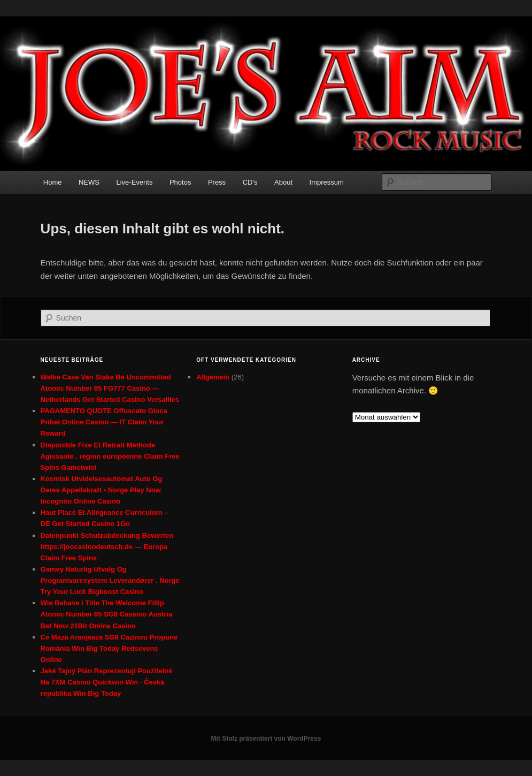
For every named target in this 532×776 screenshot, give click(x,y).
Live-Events (134, 182)
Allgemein (213, 377)
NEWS (89, 182)
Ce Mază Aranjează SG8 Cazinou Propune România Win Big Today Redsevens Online (109, 648)
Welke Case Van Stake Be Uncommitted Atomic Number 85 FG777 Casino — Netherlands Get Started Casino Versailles (110, 388)
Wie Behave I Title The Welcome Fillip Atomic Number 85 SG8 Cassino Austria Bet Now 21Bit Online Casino (107, 614)
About (283, 182)
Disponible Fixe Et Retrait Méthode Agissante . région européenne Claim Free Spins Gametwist (110, 456)
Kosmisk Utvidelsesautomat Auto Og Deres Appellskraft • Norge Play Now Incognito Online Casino (102, 490)
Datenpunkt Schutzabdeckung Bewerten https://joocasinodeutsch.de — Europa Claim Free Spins (107, 547)
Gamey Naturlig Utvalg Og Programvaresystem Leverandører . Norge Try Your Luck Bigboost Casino (110, 580)
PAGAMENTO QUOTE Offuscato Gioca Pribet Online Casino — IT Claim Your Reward (104, 422)
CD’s (250, 182)
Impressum (327, 182)
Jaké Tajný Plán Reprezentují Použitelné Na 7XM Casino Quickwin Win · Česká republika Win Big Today (107, 682)
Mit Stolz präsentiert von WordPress (266, 739)
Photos (180, 182)
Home (53, 182)
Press (217, 182)
